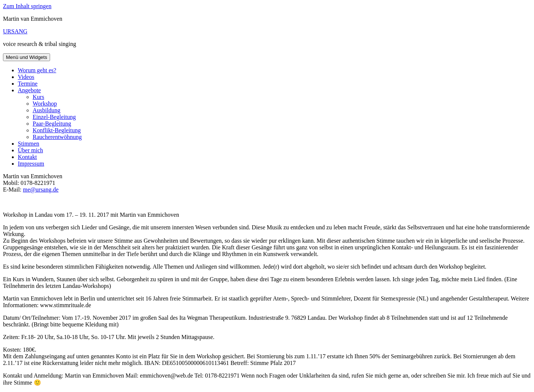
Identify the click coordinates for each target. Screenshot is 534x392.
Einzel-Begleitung (54, 117)
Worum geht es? (37, 70)
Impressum (31, 164)
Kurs (38, 97)
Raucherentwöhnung (57, 137)
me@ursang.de (41, 190)
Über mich (30, 150)
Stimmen (29, 144)
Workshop (45, 104)
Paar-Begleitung (52, 124)
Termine (28, 84)
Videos (26, 77)
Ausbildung (47, 110)
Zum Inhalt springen (27, 6)
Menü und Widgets (27, 57)
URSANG (15, 31)
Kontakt (27, 157)
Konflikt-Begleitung (57, 130)
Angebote (29, 90)
